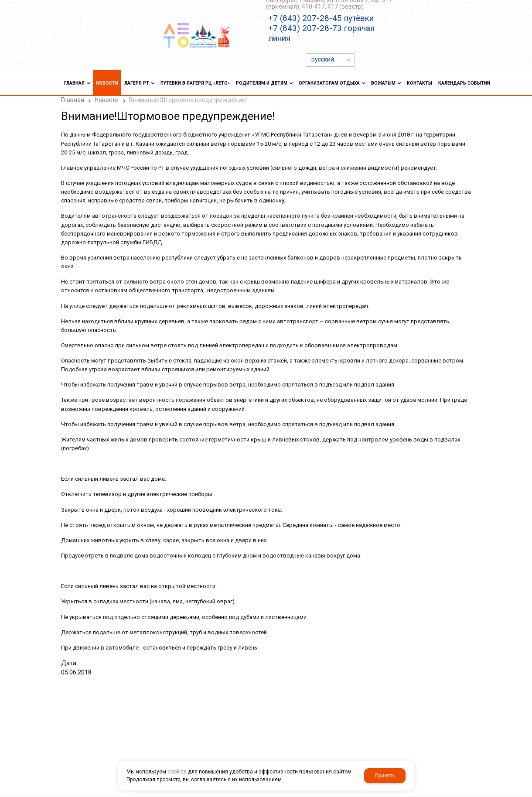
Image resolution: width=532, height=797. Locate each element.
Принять (385, 776)
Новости (107, 100)
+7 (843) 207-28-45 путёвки (321, 18)
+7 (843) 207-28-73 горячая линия (321, 33)
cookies (177, 772)
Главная (73, 100)
